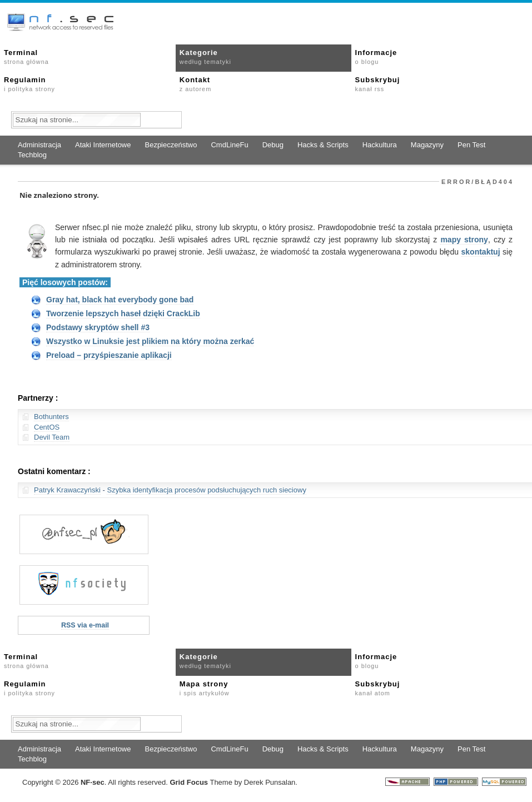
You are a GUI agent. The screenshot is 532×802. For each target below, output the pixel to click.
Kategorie (205, 57)
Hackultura (380, 145)
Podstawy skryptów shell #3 (98, 327)
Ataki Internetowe (103, 145)
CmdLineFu (229, 145)
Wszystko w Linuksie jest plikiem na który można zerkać (150, 341)
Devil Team (52, 437)
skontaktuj (481, 252)
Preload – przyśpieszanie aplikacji (109, 355)
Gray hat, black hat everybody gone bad (120, 300)
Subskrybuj (378, 84)
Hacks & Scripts (323, 145)
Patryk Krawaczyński (67, 490)
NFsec (93, 782)
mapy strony (464, 240)
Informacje (376, 57)
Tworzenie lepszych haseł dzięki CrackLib (123, 313)
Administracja (39, 145)
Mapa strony (205, 688)
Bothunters (51, 417)
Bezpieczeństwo (171, 145)
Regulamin (29, 84)
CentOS (47, 427)
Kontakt (195, 84)
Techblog (32, 155)
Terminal (26, 57)
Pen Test (471, 145)
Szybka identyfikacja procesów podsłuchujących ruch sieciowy (206, 490)
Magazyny (427, 145)
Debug (273, 145)
